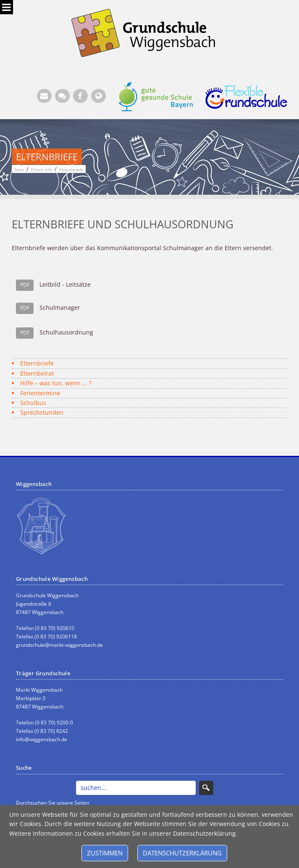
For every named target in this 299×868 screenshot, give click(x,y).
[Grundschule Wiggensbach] (149, 32)
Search (206, 788)
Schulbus (33, 403)
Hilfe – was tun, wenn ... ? (56, 383)
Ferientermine (40, 393)
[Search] (136, 788)
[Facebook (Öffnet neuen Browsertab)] (80, 96)
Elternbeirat (37, 373)
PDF (25, 285)
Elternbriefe (37, 363)
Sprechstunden (42, 412)
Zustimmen (105, 853)
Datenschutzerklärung (182, 853)
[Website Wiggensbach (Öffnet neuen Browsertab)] (98, 96)
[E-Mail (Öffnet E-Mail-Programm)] (44, 96)
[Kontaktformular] (62, 96)
